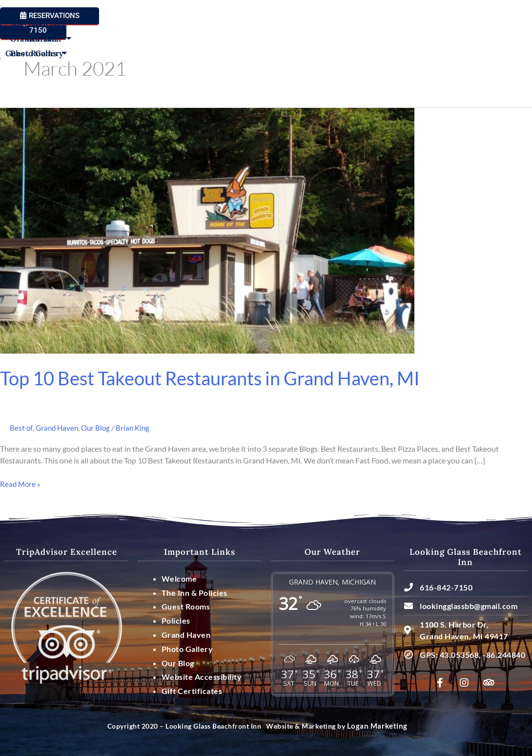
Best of (21, 428)
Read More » (21, 483)
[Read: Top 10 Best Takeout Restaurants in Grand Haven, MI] (207, 230)
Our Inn (97, 43)
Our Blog (99, 428)
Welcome (49, 43)
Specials (378, 43)
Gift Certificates (192, 690)
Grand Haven (435, 43)
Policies (176, 620)
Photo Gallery (389, 58)
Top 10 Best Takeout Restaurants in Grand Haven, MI (222, 378)
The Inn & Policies (194, 592)
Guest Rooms (158, 43)
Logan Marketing (375, 726)
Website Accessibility (202, 677)
